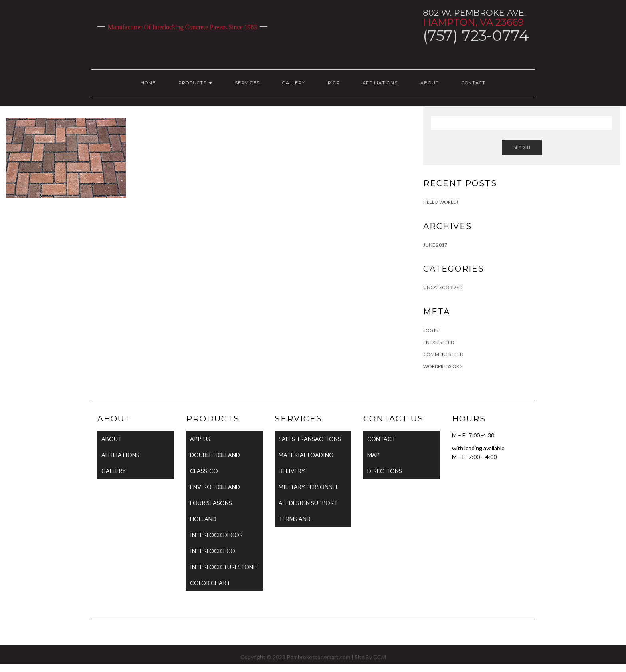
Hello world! (441, 202)
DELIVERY (292, 471)
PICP (334, 83)
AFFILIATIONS (380, 83)
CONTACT (473, 83)
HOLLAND (203, 519)
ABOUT (430, 83)
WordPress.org (443, 366)
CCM (380, 657)
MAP (373, 455)
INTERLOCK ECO (213, 551)
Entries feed (439, 342)
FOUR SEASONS (211, 503)
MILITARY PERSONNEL (309, 487)
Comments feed (443, 354)
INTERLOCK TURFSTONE (223, 567)
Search (522, 147)
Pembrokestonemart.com (318, 657)
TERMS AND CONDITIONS (297, 521)
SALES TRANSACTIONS (310, 439)
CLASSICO (204, 471)
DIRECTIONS (385, 471)
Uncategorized (443, 287)
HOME (148, 83)
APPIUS (200, 439)
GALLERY (294, 83)
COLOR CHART (210, 583)
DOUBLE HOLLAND (215, 455)
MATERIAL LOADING (306, 455)
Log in (431, 330)
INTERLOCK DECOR (216, 535)
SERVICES (247, 83)
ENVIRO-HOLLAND (215, 487)
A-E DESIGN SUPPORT (308, 503)
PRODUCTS (195, 83)
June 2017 (435, 245)
